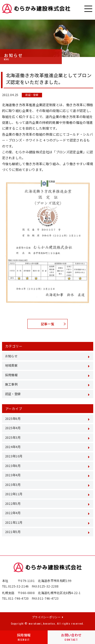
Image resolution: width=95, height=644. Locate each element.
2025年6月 (13, 419)
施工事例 (11, 384)
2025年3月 (13, 437)
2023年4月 (13, 475)
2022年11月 (14, 494)
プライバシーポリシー (48, 617)
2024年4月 (13, 447)
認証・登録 (32, 95)
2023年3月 (13, 485)
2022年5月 (13, 504)
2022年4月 (13, 513)
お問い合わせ (71, 637)
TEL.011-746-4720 (15, 598)
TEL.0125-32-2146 (15, 586)
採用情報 (24, 637)
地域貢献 (11, 365)
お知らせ (11, 356)
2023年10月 (14, 456)
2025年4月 (13, 428)
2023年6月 (13, 466)
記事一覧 (53, 324)
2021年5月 (13, 532)
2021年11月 (14, 522)
